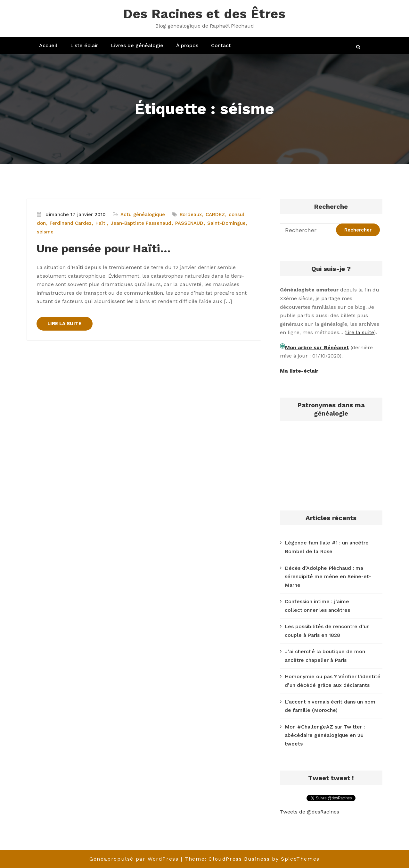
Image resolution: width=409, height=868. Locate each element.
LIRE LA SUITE (65, 324)
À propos (187, 45)
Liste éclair (84, 45)
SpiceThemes (300, 859)
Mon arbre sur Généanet (317, 347)
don (41, 223)
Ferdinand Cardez (71, 223)
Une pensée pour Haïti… (104, 249)
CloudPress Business (239, 859)
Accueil (48, 45)
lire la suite (360, 332)
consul (236, 215)
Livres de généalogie (137, 45)
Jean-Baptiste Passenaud (141, 223)
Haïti (101, 223)
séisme (45, 232)
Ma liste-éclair (299, 371)
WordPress (163, 859)
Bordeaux (191, 215)
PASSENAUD (189, 223)
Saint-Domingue (226, 223)
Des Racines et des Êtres (204, 14)
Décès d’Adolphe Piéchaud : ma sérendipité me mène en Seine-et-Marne (328, 577)
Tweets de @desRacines (310, 812)
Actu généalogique (143, 215)
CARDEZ (215, 215)
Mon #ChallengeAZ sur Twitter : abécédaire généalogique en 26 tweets (325, 735)
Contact (221, 45)
